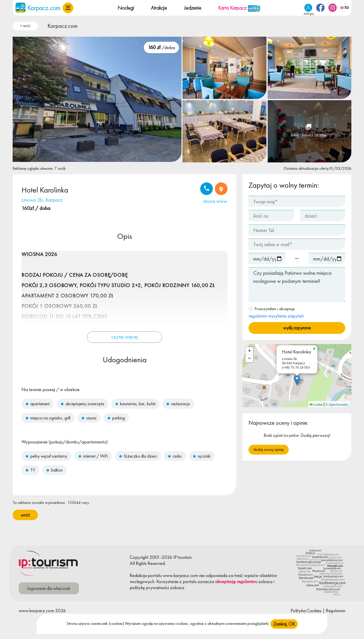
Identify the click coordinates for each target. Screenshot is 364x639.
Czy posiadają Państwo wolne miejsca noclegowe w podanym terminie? (297, 285)
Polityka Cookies (306, 611)
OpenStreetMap (339, 405)
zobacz (266, 581)
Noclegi (126, 8)
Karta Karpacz (239, 8)
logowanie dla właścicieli (49, 588)
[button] (68, 8)
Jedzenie (193, 8)
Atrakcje (159, 8)
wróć (25, 515)
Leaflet (316, 405)
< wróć (25, 26)
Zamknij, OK (284, 628)
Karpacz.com (63, 26)
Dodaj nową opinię (269, 449)
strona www (215, 201)
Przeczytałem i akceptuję (276, 313)
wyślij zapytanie (297, 328)
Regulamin (336, 611)
